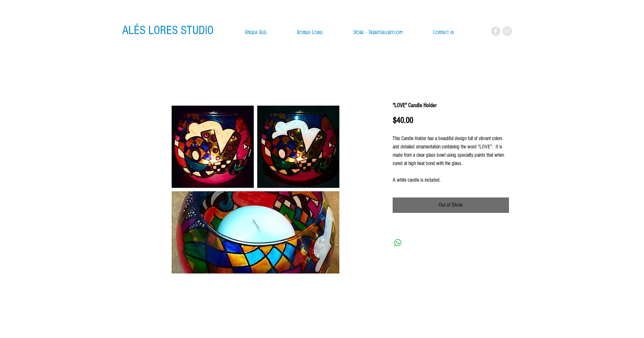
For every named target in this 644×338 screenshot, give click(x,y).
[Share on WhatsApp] (398, 243)
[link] (471, 32)
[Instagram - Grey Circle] (507, 31)
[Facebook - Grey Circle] (496, 31)
